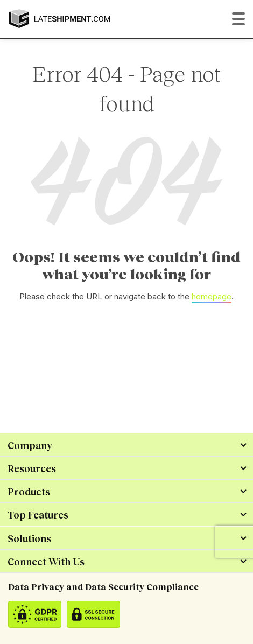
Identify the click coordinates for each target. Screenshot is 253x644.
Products (29, 492)
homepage (212, 296)
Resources (32, 468)
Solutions (29, 538)
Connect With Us (46, 562)
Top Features (38, 515)
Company (30, 445)
